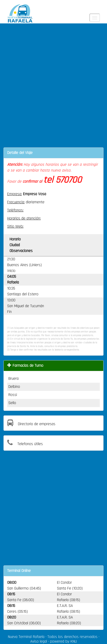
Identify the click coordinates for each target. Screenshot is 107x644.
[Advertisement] (53, 88)
